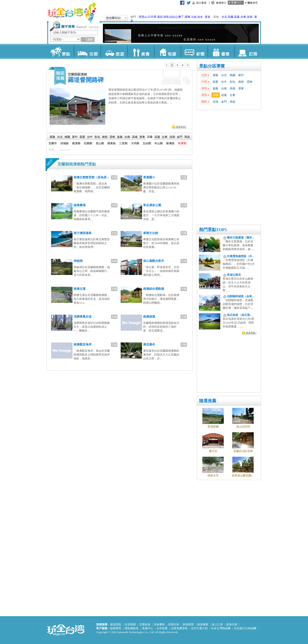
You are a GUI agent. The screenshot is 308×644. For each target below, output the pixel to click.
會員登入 (221, 3)
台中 (224, 82)
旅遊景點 (116, 624)
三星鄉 (123, 143)
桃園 (232, 75)
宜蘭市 (53, 143)
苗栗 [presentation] (82, 137)
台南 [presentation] (127, 137)
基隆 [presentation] (52, 137)
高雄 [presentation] (135, 137)
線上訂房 (217, 624)
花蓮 (237, 17)
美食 (141, 51)
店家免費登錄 (179, 628)
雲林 (250, 82)
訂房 (248, 51)
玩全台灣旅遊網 (72, 13)
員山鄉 (100, 143)
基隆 (215, 75)
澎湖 (249, 17)
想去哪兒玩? (114, 18)
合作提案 (162, 628)
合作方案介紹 (199, 628)
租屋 (167, 51)
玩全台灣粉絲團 (221, 628)
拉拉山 (174, 17)
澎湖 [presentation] (172, 137)
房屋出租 (174, 624)
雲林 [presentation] (112, 137)
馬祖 (232, 102)
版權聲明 (116, 628)
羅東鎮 (112, 143)
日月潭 (152, 17)
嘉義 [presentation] (120, 137)
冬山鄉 (159, 143)
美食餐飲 (159, 624)
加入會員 (201, 3)
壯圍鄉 (88, 143)
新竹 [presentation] (75, 137)
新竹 (241, 75)
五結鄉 (147, 143)
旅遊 (114, 51)
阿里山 (143, 17)
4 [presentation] (183, 65)
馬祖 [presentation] (187, 137)
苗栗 (215, 82)
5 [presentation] (188, 65)
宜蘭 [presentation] (150, 137)
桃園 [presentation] (67, 137)
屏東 (241, 88)
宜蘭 (231, 17)
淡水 (200, 17)
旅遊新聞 (188, 624)
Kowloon (65, 150)
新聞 (194, 51)
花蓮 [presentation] (157, 137)
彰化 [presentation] (97, 137)
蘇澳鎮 (170, 143)
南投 (241, 82)
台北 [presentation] (60, 137)
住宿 (87, 51)
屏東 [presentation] (142, 137)
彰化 (232, 82)
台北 (224, 17)
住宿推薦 (130, 624)
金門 (224, 102)
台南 (224, 88)
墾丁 (181, 17)
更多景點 (251, 333)
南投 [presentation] (105, 137)
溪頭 (160, 17)
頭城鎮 (64, 143)
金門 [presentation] (180, 137)
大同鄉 (135, 143)
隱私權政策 (132, 628)
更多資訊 (181, 127)
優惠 (221, 51)
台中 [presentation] (90, 137)
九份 (194, 17)
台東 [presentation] (165, 137)
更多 (208, 17)
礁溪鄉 (76, 143)
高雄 (232, 88)
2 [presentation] (172, 65)
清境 (166, 17)
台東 (243, 17)
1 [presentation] (167, 65)
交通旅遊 (145, 624)
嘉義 (215, 88)
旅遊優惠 (203, 624)
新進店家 (232, 624)
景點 (60, 51)
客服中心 (148, 628)
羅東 (188, 17)
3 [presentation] (177, 65)
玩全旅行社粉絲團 (245, 628)
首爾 (51, 150)
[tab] (167, 65)
